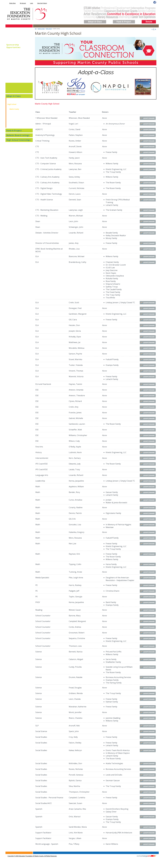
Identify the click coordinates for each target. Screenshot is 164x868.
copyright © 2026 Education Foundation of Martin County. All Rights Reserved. (32, 860)
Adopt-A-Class (41, 29)
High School (49, 29)
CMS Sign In (7, 856)
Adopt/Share (148, 118)
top (36, 29)
